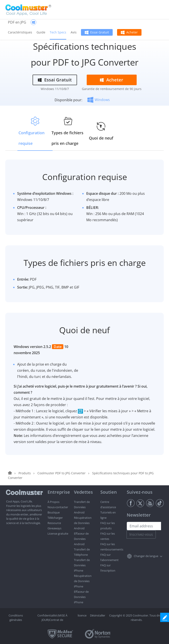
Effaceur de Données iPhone (81, 597)
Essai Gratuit (100, 32)
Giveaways (54, 528)
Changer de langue (146, 556)
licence (82, 615)
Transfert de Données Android (82, 507)
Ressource (54, 523)
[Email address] (144, 526)
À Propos (53, 502)
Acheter (132, 32)
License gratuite (58, 534)
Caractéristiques (20, 32)
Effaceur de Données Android (81, 539)
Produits (25, 473)
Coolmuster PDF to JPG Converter (62, 473)
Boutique (54, 512)
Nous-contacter (58, 507)
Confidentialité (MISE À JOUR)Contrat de (52, 618)
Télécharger (55, 518)
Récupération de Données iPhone (83, 581)
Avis (74, 32)
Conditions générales (16, 618)
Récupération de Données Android (83, 523)
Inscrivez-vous (141, 534)
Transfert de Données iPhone (82, 565)
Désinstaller (98, 615)
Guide (41, 32)
